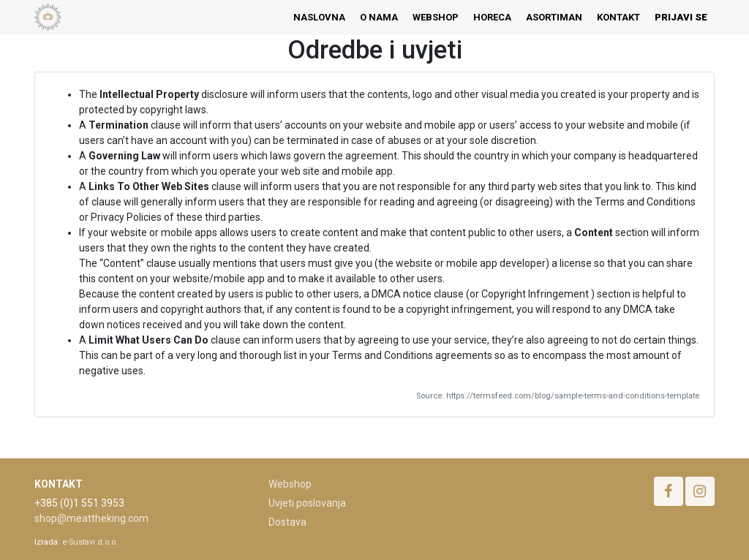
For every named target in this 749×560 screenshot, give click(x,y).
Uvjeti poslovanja (307, 503)
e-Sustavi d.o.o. (90, 542)
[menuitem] (319, 18)
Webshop (290, 484)
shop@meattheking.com (91, 518)
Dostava (287, 522)
